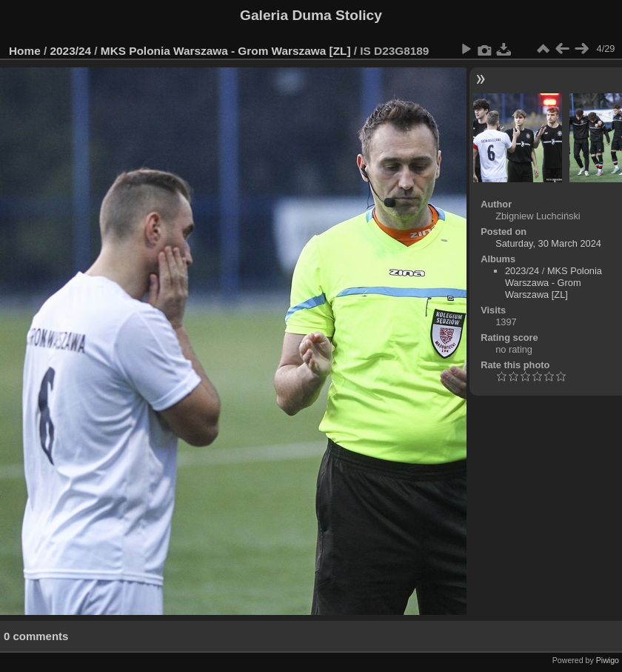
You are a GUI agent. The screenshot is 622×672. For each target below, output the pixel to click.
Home (25, 51)
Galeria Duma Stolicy (311, 15)
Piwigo (608, 660)
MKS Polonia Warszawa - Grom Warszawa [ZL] (226, 51)
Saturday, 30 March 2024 (548, 243)
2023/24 (71, 51)
